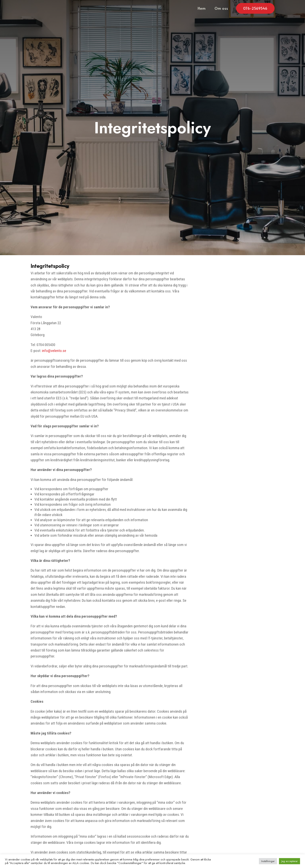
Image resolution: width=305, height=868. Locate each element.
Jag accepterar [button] (290, 861)
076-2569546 (255, 8)
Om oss (221, 9)
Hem (202, 9)
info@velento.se (54, 351)
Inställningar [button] (268, 861)
